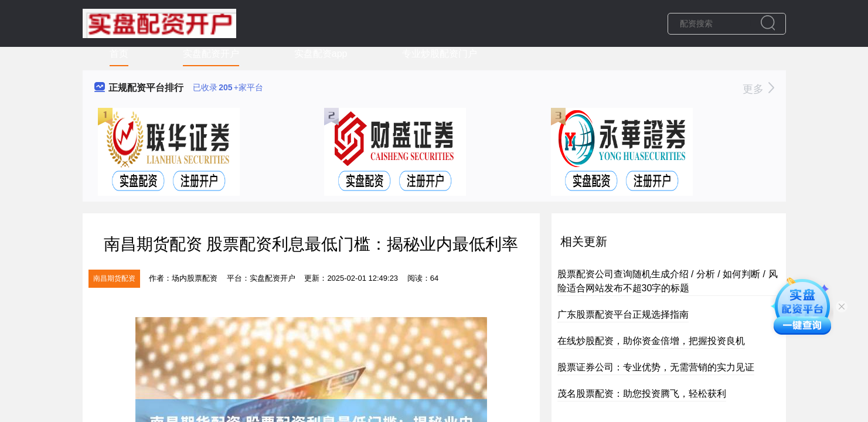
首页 (119, 54)
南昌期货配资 (114, 278)
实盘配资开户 (211, 54)
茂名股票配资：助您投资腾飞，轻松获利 (642, 394)
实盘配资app (321, 54)
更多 (758, 89)
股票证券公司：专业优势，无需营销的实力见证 (656, 367)
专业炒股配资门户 (440, 54)
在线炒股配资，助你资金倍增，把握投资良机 (651, 341)
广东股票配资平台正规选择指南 (623, 314)
